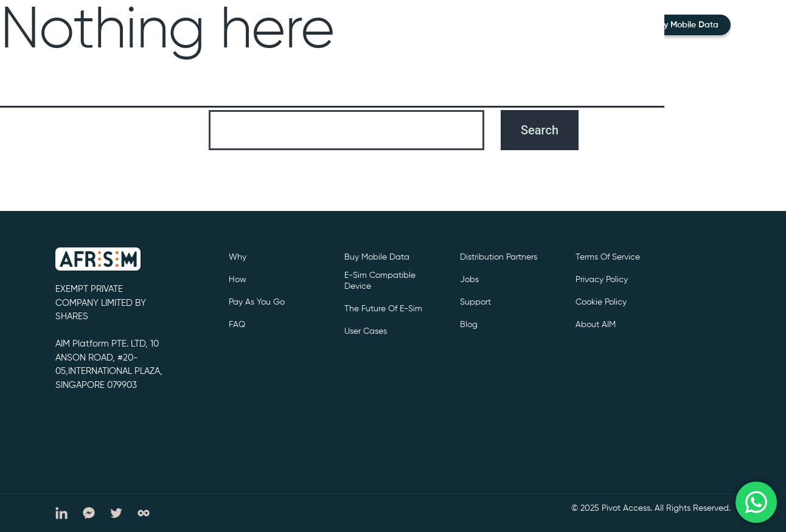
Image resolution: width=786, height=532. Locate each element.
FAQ (237, 325)
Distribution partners (499, 257)
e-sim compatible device (380, 281)
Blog (469, 325)
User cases (366, 331)
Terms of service (608, 257)
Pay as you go (257, 302)
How (238, 280)
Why (238, 257)
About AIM (596, 325)
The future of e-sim (383, 309)
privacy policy (602, 280)
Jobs (469, 280)
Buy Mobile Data (686, 25)
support (475, 302)
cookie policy (601, 302)
